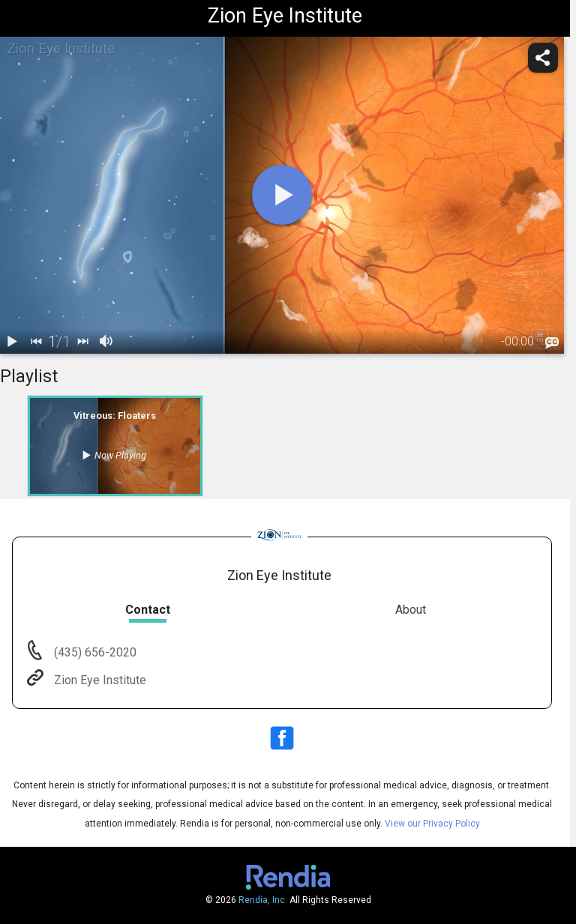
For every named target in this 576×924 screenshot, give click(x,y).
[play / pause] (12, 342)
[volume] (106, 342)
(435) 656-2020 (94, 652)
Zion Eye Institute (99, 680)
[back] (36, 342)
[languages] (552, 342)
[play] (282, 195)
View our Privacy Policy (432, 824)
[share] (543, 58)
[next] (82, 342)
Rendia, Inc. (263, 900)
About (411, 610)
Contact (148, 610)
